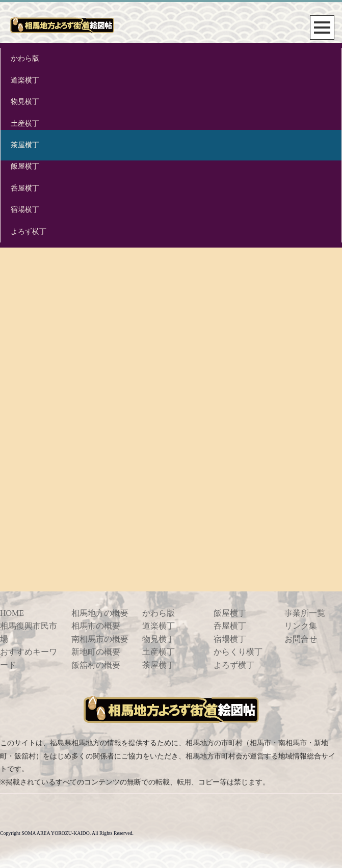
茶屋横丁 (25, 145)
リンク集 (301, 626)
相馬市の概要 (96, 626)
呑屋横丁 (25, 188)
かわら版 (25, 58)
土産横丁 (25, 124)
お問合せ (301, 639)
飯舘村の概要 (96, 665)
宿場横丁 (25, 210)
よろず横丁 (29, 232)
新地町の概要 (96, 652)
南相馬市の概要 (100, 639)
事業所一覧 (305, 613)
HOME (12, 613)
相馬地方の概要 (100, 613)
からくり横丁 (238, 652)
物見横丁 (25, 102)
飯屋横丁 (25, 166)
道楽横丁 (25, 80)
